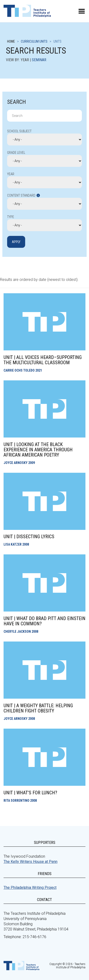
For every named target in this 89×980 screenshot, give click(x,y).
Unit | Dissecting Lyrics (29, 537)
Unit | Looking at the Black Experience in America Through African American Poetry (38, 450)
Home (11, 41)
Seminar (39, 60)
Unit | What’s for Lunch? (30, 793)
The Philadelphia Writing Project (30, 888)
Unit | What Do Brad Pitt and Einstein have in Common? (44, 621)
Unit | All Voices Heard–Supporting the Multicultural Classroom (43, 360)
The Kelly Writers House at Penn (30, 862)
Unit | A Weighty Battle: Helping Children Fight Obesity (38, 708)
